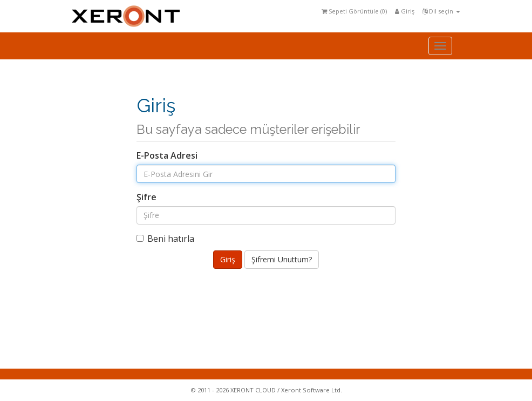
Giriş (405, 11)
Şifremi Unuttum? (282, 259)
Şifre (146, 197)
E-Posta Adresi (167, 155)
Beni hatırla (165, 239)
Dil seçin (441, 11)
